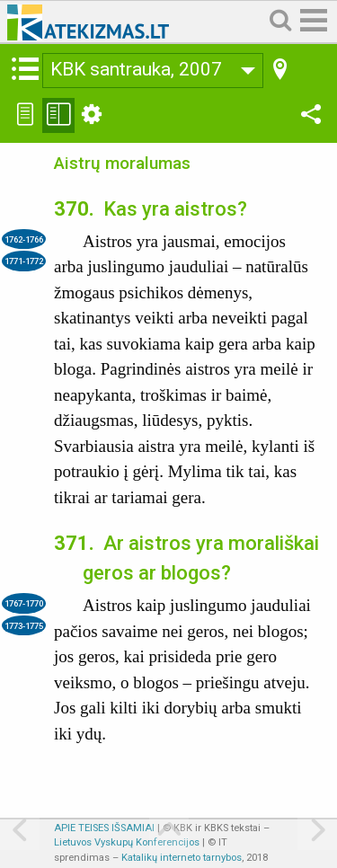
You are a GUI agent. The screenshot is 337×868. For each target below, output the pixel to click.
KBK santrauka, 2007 (136, 69)
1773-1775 (24, 626)
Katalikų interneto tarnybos (182, 858)
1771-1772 (24, 261)
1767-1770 (24, 603)
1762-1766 (24, 239)
